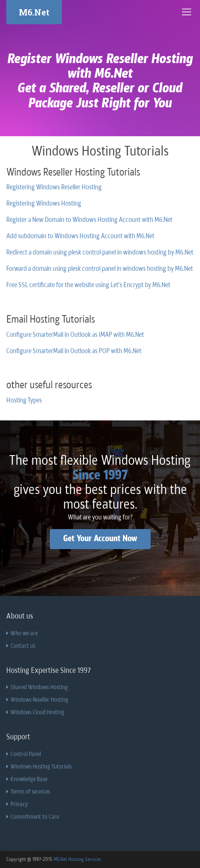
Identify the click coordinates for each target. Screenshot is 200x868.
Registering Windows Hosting (44, 204)
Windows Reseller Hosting (37, 700)
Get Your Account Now (100, 539)
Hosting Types (24, 401)
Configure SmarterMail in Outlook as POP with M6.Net (74, 351)
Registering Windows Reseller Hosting (54, 188)
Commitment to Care (33, 817)
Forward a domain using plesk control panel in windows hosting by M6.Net (100, 269)
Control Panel (24, 754)
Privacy (17, 804)
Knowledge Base (27, 779)
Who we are (22, 634)
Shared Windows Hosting (37, 687)
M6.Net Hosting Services (77, 860)
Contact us (21, 646)
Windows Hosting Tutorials (39, 767)
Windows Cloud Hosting (35, 713)
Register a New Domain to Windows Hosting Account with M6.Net (89, 220)
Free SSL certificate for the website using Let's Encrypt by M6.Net (88, 285)
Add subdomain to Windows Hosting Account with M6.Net (80, 237)
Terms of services (28, 792)
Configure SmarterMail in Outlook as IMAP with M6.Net (75, 335)
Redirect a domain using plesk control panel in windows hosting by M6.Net (100, 253)
